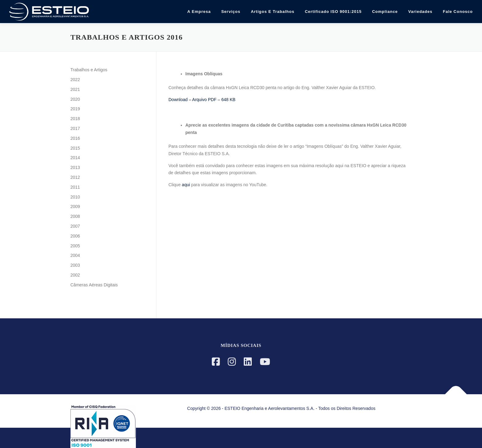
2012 (75, 177)
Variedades (420, 12)
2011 (75, 187)
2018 (75, 119)
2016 (75, 138)
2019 (75, 109)
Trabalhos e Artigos (89, 70)
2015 (75, 148)
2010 (75, 197)
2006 (75, 236)
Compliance (385, 12)
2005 (75, 246)
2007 (75, 226)
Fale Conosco (458, 12)
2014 (75, 158)
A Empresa (199, 12)
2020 (75, 99)
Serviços (231, 12)
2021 (75, 89)
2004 (75, 255)
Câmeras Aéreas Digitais (94, 285)
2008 (75, 216)
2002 (75, 275)
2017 (75, 128)
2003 (75, 265)
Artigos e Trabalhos (273, 12)
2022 (75, 80)
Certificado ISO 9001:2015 (333, 12)
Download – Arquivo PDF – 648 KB (202, 100)
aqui (186, 185)
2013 (75, 167)
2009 (75, 206)
